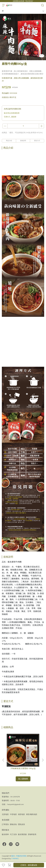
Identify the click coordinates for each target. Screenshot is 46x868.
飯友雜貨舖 (22, 834)
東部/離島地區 (32, 814)
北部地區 (5, 814)
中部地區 (13, 814)
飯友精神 (5, 834)
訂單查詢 (5, 824)
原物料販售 (32, 834)
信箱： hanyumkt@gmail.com (13, 804)
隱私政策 (21, 824)
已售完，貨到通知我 (29, 865)
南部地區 (21, 814)
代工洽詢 (13, 834)
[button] (43, 760)
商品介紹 (9, 141)
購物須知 (13, 824)
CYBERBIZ (15, 859)
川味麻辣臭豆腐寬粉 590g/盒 (23, 768)
